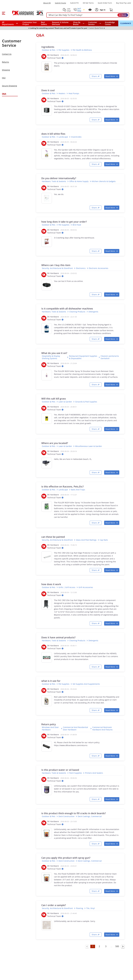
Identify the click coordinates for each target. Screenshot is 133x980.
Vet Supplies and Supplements (86, 684)
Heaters (62, 93)
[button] (3, 13)
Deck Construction (66, 816)
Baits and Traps (78, 490)
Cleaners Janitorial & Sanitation (110, 357)
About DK (47, 3)
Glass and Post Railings (86, 540)
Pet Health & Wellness (82, 50)
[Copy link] (96, 76)
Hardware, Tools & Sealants (54, 181)
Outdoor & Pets (49, 50)
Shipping (6, 70)
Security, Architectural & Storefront (57, 268)
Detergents (93, 312)
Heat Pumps (74, 93)
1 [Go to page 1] (93, 946)
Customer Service (93, 23)
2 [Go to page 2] (99, 946)
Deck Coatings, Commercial (90, 816)
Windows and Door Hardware (50, 728)
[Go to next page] (123, 946)
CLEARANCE (126, 23)
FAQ (4, 78)
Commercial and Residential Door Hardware (75, 728)
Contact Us (7, 54)
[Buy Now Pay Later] (124, 3)
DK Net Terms (88, 3)
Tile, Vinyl (90, 908)
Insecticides (76, 137)
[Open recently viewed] (90, 10)
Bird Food (77, 225)
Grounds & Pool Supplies (86, 402)
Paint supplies (76, 773)
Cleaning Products (77, 312)
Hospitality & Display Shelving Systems (51, 357)
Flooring (80, 908)
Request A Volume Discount (60, 23)
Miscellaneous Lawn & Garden (89, 446)
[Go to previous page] (87, 946)
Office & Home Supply (79, 181)
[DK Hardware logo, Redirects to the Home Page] (25, 13)
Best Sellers (44, 23)
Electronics (81, 268)
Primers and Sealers (94, 773)
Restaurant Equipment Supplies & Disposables (83, 357)
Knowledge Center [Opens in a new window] (110, 23)
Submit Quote (60, 3)
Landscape (63, 137)
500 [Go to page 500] (117, 946)
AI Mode (123, 15)
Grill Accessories (86, 587)
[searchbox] (88, 15)
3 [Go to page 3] (106, 946)
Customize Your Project (30, 23)
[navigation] (95, 23)
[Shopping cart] (111, 10)
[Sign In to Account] (102, 10)
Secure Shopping (9, 86)
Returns (5, 62)
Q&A (4, 94)
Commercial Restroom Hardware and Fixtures (102, 728)
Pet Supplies (64, 50)
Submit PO (74, 3)
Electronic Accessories (98, 268)
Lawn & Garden (65, 402)
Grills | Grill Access (67, 587)
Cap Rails (104, 540)
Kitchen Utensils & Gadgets (104, 181)
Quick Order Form (105, 3)
